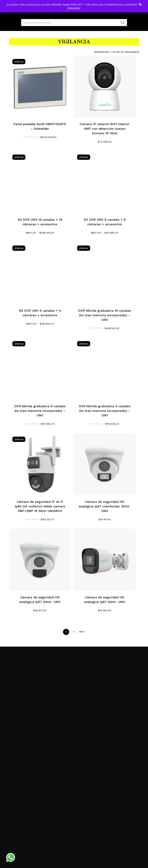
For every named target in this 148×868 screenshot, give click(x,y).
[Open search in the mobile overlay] (74, 23)
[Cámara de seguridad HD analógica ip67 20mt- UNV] (40, 560)
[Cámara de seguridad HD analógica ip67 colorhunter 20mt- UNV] (105, 464)
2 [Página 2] (74, 632)
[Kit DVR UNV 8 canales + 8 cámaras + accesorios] (105, 182)
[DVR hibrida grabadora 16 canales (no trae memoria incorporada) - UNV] (105, 273)
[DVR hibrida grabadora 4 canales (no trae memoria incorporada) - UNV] (105, 369)
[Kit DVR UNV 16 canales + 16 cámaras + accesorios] (40, 182)
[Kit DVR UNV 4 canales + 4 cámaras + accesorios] (40, 273)
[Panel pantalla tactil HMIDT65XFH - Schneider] (40, 86)
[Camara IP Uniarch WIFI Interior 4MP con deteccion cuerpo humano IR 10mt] (105, 86)
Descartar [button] (74, 8)
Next (82, 632)
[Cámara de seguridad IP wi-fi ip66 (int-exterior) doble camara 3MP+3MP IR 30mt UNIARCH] (40, 464)
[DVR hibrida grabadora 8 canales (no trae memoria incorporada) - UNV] (40, 369)
